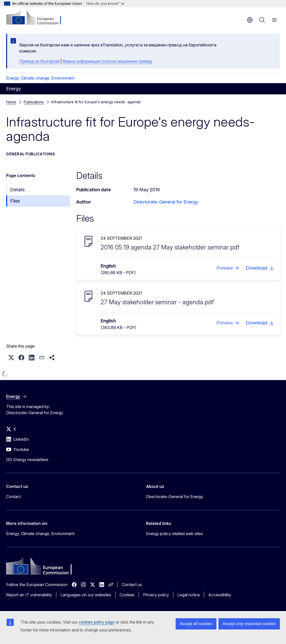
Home (11, 102)
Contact (14, 497)
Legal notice (189, 595)
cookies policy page (97, 622)
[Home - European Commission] (37, 18)
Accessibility (220, 595)
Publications (34, 102)
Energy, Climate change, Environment (40, 78)
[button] (228, 268)
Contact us (132, 585)
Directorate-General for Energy (166, 202)
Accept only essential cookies (249, 624)
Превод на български (39, 61)
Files (15, 201)
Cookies (127, 595)
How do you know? (105, 3)
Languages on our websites (86, 595)
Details (17, 190)
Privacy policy (156, 595)
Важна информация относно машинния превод (107, 61)
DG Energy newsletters (27, 460)
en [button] (250, 20)
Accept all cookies (196, 624)
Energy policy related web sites (174, 534)
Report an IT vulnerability (29, 595)
